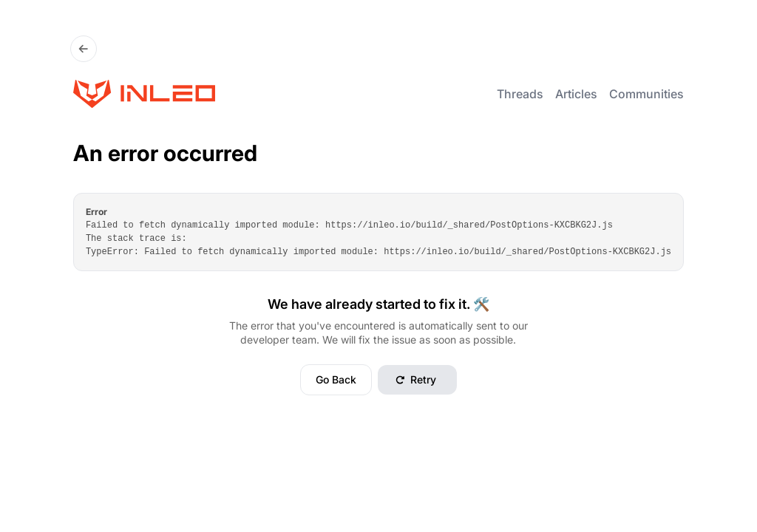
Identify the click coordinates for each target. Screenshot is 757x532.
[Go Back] (84, 49)
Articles (576, 94)
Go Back (336, 379)
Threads (520, 94)
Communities (646, 94)
